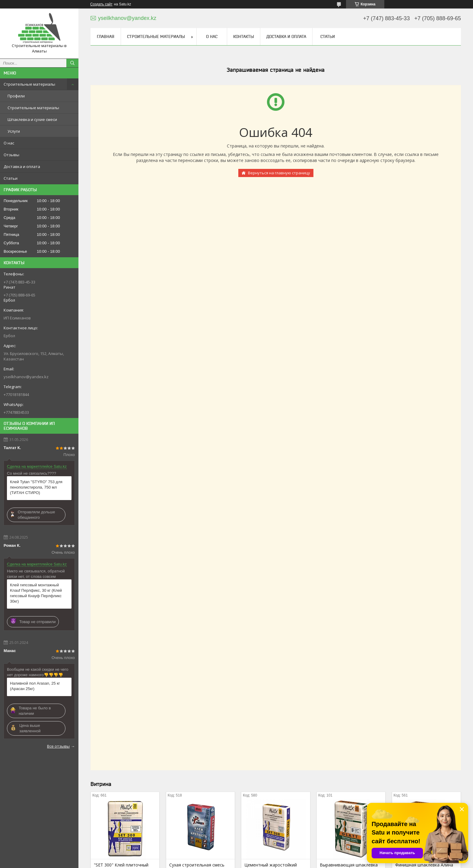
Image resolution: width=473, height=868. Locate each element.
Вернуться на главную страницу (279, 173)
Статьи (11, 178)
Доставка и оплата (22, 166)
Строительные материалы (29, 84)
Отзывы (11, 155)
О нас (9, 143)
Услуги (14, 131)
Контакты (244, 36)
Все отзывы (58, 746)
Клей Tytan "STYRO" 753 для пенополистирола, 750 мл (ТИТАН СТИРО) (36, 487)
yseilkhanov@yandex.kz (26, 377)
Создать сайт (101, 4)
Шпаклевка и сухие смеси (32, 119)
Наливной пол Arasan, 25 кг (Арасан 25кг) (35, 686)
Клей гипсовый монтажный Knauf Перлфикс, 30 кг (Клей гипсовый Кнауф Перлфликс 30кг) (36, 593)
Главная (106, 36)
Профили (16, 96)
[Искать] (72, 63)
